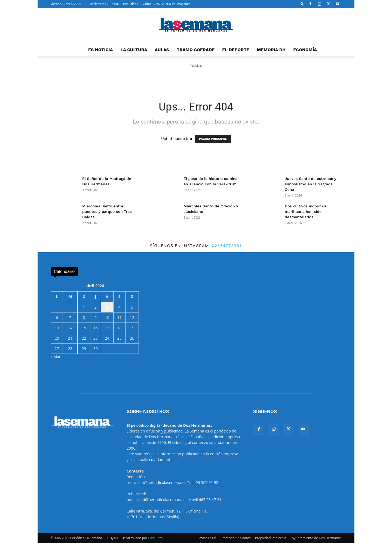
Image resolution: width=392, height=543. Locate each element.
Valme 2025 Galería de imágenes (166, 4)
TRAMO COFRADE (196, 50)
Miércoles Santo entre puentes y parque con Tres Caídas (107, 211)
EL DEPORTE (236, 50)
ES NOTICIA (101, 50)
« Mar (56, 357)
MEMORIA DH (271, 50)
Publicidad (131, 4)
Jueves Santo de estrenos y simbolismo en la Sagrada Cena (310, 184)
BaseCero (155, 538)
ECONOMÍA (305, 50)
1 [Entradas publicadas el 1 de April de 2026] (84, 307)
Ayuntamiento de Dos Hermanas (317, 538)
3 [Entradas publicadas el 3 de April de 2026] (107, 307)
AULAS (162, 50)
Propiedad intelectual (271, 538)
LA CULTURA (134, 50)
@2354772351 (226, 246)
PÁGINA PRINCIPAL (213, 139)
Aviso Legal (208, 538)
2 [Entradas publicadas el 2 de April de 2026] (96, 307)
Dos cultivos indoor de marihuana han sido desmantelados (306, 211)
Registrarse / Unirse (104, 4)
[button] (302, 4)
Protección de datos (236, 538)
